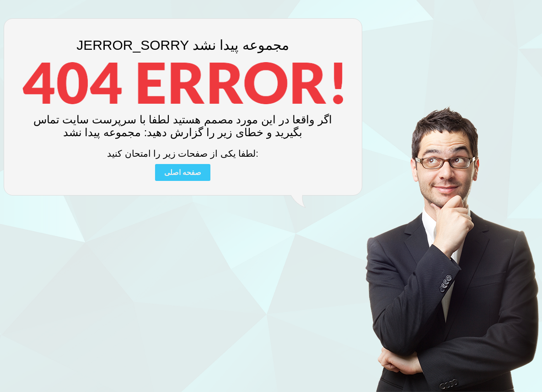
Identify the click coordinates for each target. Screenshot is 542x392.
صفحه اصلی (183, 172)
